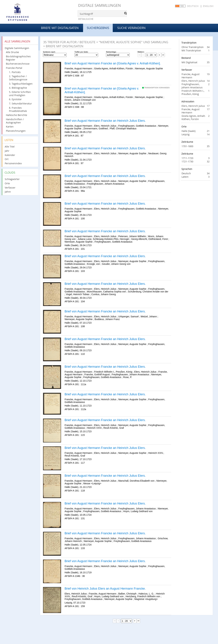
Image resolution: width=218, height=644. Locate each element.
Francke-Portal (14, 68)
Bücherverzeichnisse (18, 64)
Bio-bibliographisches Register (18, 58)
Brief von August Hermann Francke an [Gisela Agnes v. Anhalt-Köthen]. (113, 63)
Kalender (10, 155)
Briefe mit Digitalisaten (60, 28)
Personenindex (13, 163)
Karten (10, 127)
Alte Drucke (12, 52)
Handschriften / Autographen (15, 121)
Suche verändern (131, 28)
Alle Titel (10, 147)
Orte (7, 183)
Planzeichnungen (16, 131)
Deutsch (193, 6)
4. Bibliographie (18, 88)
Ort (7, 159)
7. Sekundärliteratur (20, 103)
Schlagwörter (12, 179)
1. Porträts (15, 72)
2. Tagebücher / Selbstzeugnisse (18, 78)
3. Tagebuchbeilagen (21, 84)
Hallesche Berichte (17, 115)
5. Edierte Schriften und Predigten (20, 94)
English (208, 6)
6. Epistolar (15, 99)
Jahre (8, 192)
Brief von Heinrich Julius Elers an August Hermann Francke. (105, 589)
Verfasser (10, 188)
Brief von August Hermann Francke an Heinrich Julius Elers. (105, 121)
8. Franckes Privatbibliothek (18, 109)
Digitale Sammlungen (100, 5)
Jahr (7, 151)
